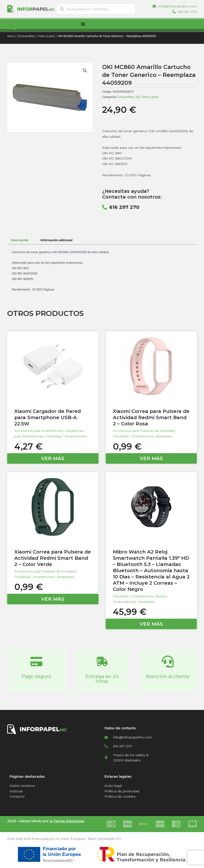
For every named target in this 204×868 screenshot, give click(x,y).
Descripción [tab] (20, 240)
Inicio (11, 36)
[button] (85, 71)
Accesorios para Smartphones (39, 431)
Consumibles (26, 36)
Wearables (164, 436)
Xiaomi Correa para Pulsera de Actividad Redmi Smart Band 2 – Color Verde (53, 558)
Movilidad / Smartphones (66, 436)
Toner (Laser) (46, 36)
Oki (138, 97)
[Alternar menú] (83, 24)
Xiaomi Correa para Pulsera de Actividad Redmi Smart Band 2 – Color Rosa (151, 417)
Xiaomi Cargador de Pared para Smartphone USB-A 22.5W (48, 417)
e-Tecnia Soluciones (67, 821)
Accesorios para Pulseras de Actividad (144, 431)
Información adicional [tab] (56, 240)
